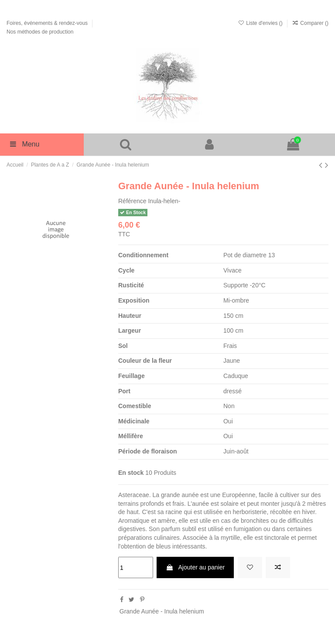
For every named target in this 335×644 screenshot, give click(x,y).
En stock (131, 473)
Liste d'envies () (261, 23)
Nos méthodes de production (40, 32)
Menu (24, 144)
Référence (132, 201)
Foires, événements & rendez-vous (48, 23)
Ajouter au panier (195, 567)
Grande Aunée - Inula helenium (162, 611)
